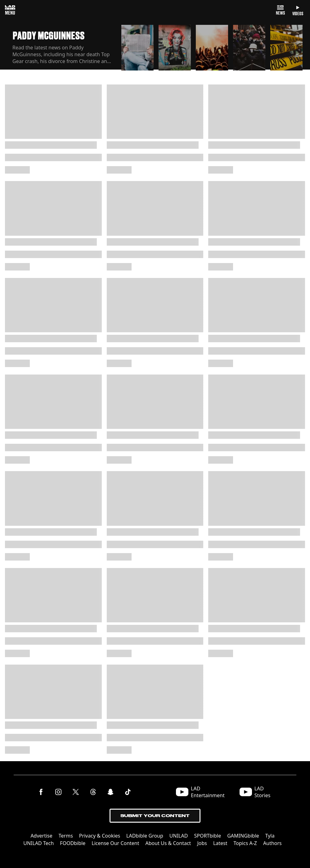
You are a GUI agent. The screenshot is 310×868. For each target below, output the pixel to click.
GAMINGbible (243, 836)
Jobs (202, 843)
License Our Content (115, 843)
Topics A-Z (245, 843)
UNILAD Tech (38, 843)
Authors (272, 843)
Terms (66, 836)
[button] (137, 47)
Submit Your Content (155, 816)
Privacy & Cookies (100, 836)
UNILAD (179, 836)
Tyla (270, 836)
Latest (220, 843)
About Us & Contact (168, 843)
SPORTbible (207, 836)
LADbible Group (145, 836)
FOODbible (73, 843)
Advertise (41, 836)
